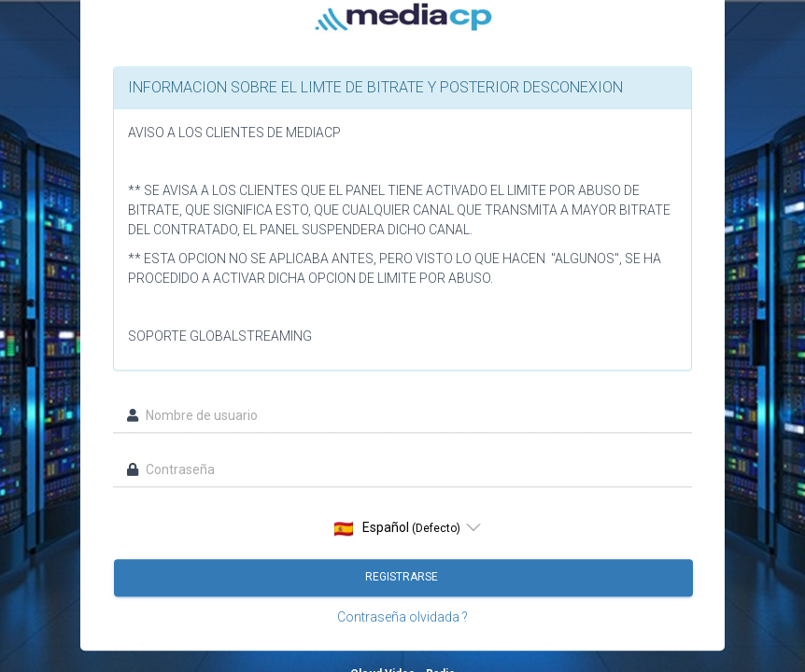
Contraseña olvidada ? (402, 618)
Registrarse (403, 578)
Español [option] (397, 529)
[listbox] (402, 528)
